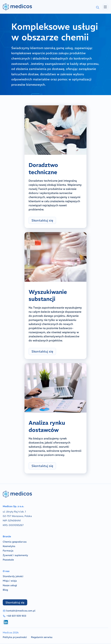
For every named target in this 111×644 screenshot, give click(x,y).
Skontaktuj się (42, 220)
